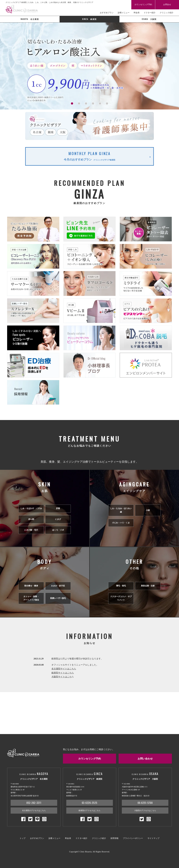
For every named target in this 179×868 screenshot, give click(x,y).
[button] (72, 103)
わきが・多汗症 (58, 586)
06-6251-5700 (145, 803)
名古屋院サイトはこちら (64, 669)
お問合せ (167, 5)
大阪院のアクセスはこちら (145, 810)
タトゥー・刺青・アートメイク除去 (31, 598)
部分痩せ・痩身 (31, 586)
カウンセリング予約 (143, 5)
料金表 (137, 13)
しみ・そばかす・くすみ (31, 508)
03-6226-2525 (90, 803)
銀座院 (89, 19)
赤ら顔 (31, 519)
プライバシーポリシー (133, 838)
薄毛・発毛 (121, 586)
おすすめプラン (107, 13)
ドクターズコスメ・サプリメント (121, 598)
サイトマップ (154, 838)
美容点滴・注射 (148, 586)
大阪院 (149, 19)
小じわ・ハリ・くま (121, 523)
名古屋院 (30, 19)
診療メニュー (124, 13)
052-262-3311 (34, 803)
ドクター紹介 (150, 13)
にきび (58, 519)
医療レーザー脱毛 (58, 598)
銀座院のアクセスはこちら (89, 810)
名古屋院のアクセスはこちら (34, 810)
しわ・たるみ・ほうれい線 (121, 510)
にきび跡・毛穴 (31, 530)
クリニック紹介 (167, 13)
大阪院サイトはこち (62, 677)
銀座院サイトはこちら (63, 673)
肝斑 (58, 508)
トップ (23, 838)
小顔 (148, 510)
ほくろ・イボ (58, 530)
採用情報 (114, 838)
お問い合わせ (145, 758)
